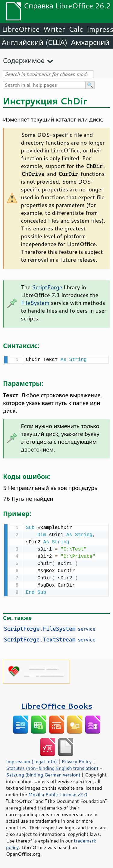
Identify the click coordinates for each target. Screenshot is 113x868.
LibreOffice (21, 29)
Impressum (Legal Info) (31, 760)
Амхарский (90, 42)
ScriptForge (47, 287)
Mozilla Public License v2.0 (58, 793)
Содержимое (24, 60)
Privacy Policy (77, 760)
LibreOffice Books (57, 705)
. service (49, 627)
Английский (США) (35, 42)
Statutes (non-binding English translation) (52, 767)
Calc (76, 29)
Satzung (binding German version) (43, 773)
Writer (54, 29)
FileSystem (35, 303)
